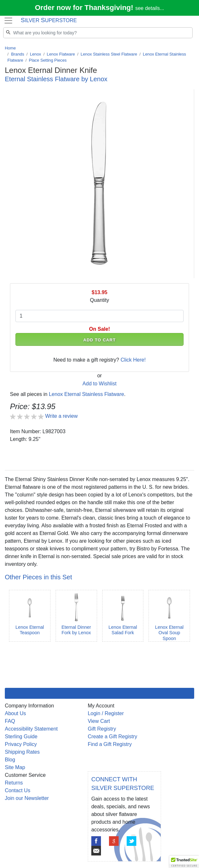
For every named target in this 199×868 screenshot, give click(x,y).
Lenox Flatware (61, 54)
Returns (14, 783)
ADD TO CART (99, 340)
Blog (10, 760)
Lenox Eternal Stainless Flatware (86, 394)
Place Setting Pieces (48, 60)
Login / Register (106, 713)
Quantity (100, 300)
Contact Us (18, 790)
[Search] (98, 33)
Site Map (15, 767)
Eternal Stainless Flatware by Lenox (56, 79)
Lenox (36, 54)
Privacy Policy (21, 744)
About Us (15, 713)
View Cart (99, 721)
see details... (150, 8)
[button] (184, 862)
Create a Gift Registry (113, 736)
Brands (18, 54)
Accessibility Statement (31, 729)
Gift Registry (102, 729)
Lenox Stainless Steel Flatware (109, 54)
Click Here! (133, 360)
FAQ (10, 721)
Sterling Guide (21, 736)
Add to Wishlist (100, 384)
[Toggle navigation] (8, 21)
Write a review (61, 416)
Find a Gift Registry (110, 744)
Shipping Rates (22, 752)
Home (10, 48)
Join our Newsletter (27, 798)
